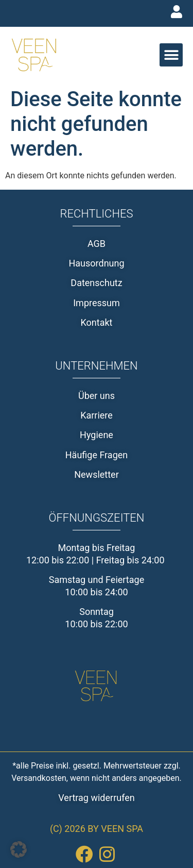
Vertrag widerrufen (96, 798)
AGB (97, 244)
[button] (171, 55)
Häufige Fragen (97, 455)
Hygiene (97, 435)
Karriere (97, 415)
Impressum (97, 303)
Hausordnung (96, 263)
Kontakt (97, 322)
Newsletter (97, 474)
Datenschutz (96, 283)
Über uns (97, 396)
